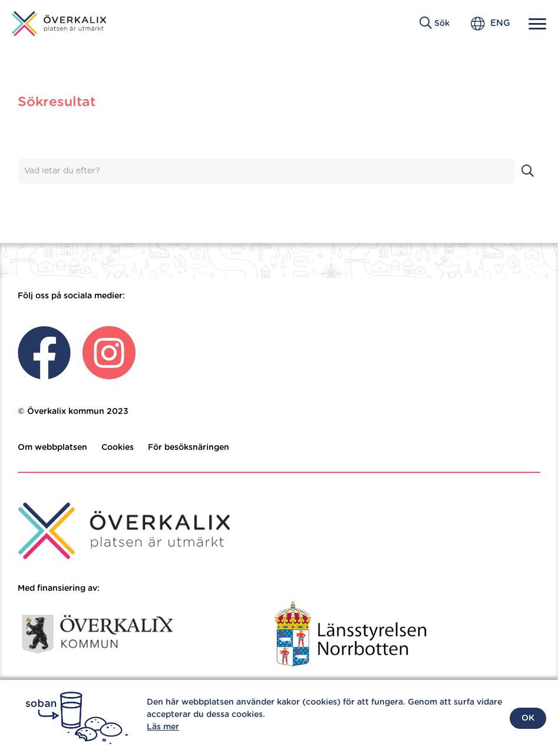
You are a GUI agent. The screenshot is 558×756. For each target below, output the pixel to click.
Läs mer (163, 727)
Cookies (118, 448)
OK (528, 718)
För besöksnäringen (189, 448)
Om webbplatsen (52, 448)
